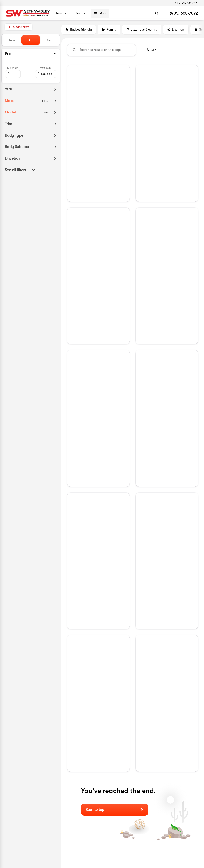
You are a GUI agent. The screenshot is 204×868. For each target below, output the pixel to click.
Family (109, 30)
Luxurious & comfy (142, 30)
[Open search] (157, 13)
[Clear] (45, 101)
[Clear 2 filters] (19, 27)
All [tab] (31, 40)
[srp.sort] (151, 50)
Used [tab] (49, 40)
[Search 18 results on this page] (102, 50)
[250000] (46, 74)
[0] (13, 74)
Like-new (176, 30)
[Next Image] (200, 30)
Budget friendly (79, 30)
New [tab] (12, 40)
